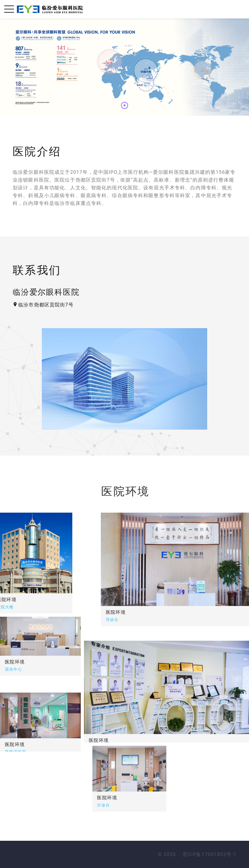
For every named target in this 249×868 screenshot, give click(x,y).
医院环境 (145, 612)
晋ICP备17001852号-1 (209, 854)
